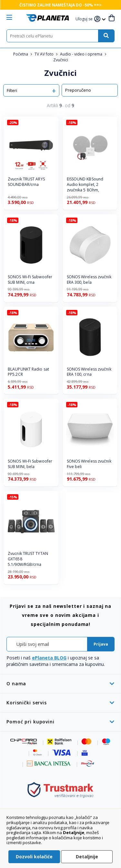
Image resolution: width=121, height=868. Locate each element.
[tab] (60, 684)
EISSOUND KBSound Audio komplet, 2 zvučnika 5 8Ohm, (85, 185)
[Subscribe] (101, 644)
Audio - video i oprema (82, 54)
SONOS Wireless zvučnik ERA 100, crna (89, 372)
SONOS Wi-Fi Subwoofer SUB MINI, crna (30, 280)
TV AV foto (45, 54)
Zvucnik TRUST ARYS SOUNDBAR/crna (26, 182)
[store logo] (48, 18)
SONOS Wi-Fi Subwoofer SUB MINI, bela (30, 464)
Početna (21, 54)
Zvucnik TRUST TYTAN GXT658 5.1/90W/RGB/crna (28, 559)
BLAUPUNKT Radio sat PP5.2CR (28, 372)
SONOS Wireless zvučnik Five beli (89, 464)
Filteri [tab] (12, 90)
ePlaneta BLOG (49, 658)
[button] (85, 19)
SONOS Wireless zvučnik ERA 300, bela (89, 280)
